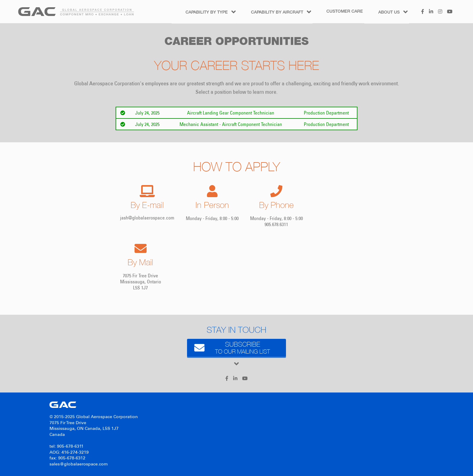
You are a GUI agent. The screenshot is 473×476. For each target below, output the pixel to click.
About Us (389, 13)
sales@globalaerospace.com (79, 464)
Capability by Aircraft (277, 13)
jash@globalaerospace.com (147, 218)
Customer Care (345, 12)
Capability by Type (207, 13)
